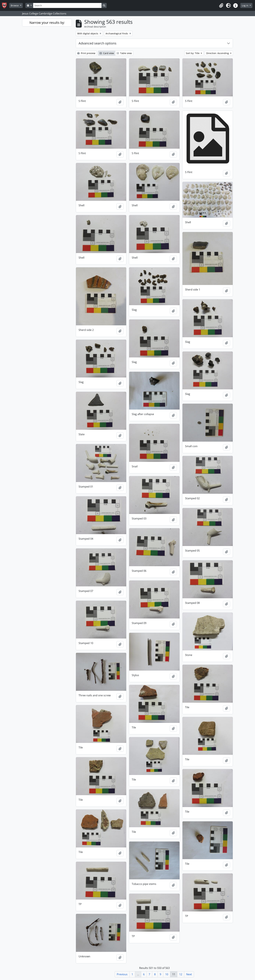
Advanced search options (97, 43)
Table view (124, 53)
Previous (122, 974)
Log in (245, 5)
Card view (107, 53)
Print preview (86, 53)
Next (189, 974)
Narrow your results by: (47, 23)
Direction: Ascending (218, 53)
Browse (15, 5)
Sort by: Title (193, 53)
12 (181, 974)
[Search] (67, 5)
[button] (221, 6)
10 (167, 974)
